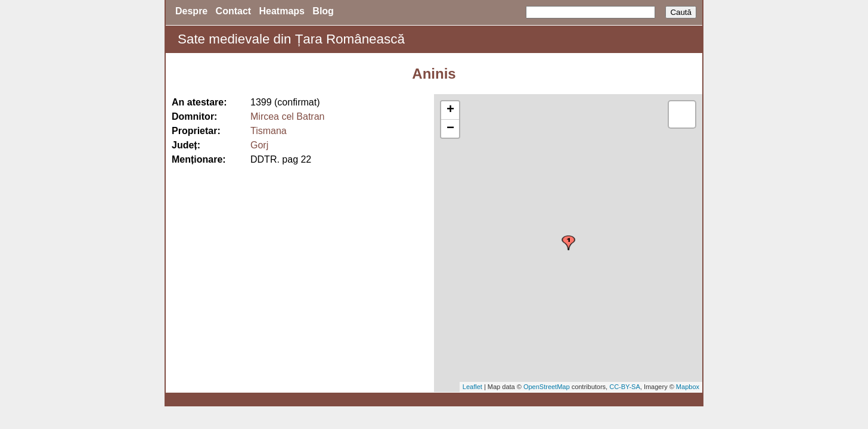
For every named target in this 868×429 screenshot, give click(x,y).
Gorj (259, 145)
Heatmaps (282, 11)
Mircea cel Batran (288, 116)
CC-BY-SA (625, 387)
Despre (191, 11)
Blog (323, 11)
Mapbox (688, 387)
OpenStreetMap (547, 387)
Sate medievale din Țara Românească (291, 39)
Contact (234, 11)
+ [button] (450, 110)
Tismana (269, 131)
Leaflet (472, 387)
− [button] (450, 129)
